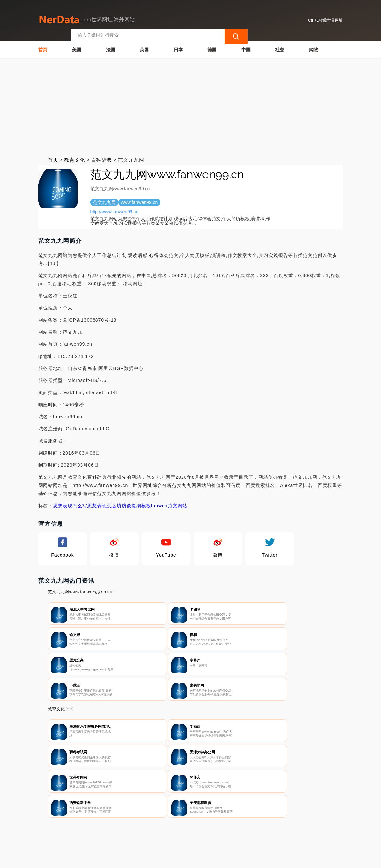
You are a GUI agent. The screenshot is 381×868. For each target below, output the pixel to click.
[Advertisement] (191, 105)
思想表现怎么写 (70, 504)
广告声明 (190, 834)
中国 (246, 48)
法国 (111, 48)
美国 (77, 48)
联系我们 (124, 834)
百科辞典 (101, 158)
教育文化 (75, 158)
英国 (144, 48)
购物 (314, 48)
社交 (280, 48)
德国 (212, 48)
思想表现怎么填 (104, 504)
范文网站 (178, 504)
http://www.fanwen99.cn (114, 210)
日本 (178, 48)
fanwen (159, 504)
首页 (43, 48)
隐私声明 (157, 834)
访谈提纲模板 (136, 504)
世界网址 (162, 859)
